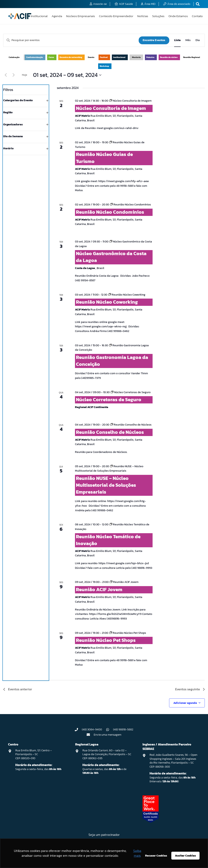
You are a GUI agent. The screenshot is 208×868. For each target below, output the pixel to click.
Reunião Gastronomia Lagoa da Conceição (112, 361)
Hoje (24, 75)
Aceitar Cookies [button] (185, 856)
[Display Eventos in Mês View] (188, 40)
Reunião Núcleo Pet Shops (106, 640)
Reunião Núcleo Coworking (107, 302)
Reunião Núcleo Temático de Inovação (108, 540)
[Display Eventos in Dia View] (198, 40)
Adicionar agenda (185, 703)
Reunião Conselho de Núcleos (110, 432)
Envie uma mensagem (108, 735)
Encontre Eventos (154, 40)
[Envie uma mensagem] (90, 735)
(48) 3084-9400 (92, 729)
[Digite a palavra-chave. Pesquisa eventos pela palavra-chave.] (71, 40)
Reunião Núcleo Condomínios (110, 212)
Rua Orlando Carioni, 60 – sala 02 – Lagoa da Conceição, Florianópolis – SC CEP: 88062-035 (107, 754)
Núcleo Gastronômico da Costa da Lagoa (111, 257)
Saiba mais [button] (137, 853)
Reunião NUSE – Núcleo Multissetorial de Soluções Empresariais (106, 485)
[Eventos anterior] (6, 75)
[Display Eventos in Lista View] (177, 40)
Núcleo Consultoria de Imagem (111, 108)
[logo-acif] (20, 16)
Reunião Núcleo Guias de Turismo (104, 158)
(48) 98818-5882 (123, 729)
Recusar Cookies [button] (156, 856)
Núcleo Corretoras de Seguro (109, 399)
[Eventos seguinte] (14, 75)
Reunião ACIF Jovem (99, 589)
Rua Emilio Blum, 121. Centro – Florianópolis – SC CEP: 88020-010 (34, 754)
